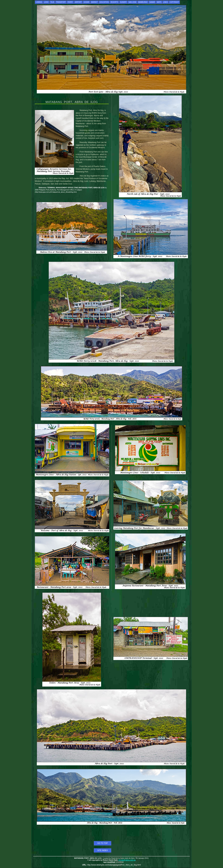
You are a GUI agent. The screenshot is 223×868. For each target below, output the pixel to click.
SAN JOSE (132, 2)
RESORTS (114, 2)
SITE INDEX (103, 850)
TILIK (52, 2)
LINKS (166, 2)
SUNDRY (123, 2)
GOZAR (86, 2)
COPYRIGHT (174, 2)
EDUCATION (104, 2)
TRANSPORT (61, 2)
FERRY (70, 2)
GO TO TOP (103, 843)
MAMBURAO (143, 2)
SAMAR (152, 2)
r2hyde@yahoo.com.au (127, 860)
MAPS (159, 2)
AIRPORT (78, 2)
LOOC (46, 2)
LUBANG (39, 2)
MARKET (94, 2)
